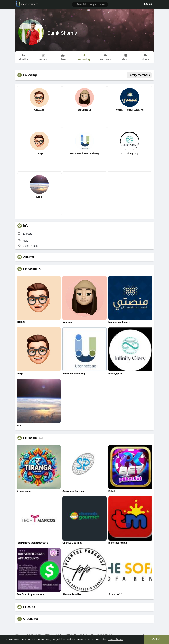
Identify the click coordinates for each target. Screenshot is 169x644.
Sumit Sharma (62, 33)
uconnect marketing (84, 153)
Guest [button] (149, 4)
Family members (139, 75)
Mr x (39, 197)
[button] (90, 4)
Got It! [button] (156, 639)
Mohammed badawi (130, 110)
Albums (29, 257)
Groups (28, 619)
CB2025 (39, 110)
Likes (27, 607)
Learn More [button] (115, 639)
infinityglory (130, 153)
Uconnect (84, 110)
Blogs (39, 153)
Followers (30, 438)
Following (30, 269)
